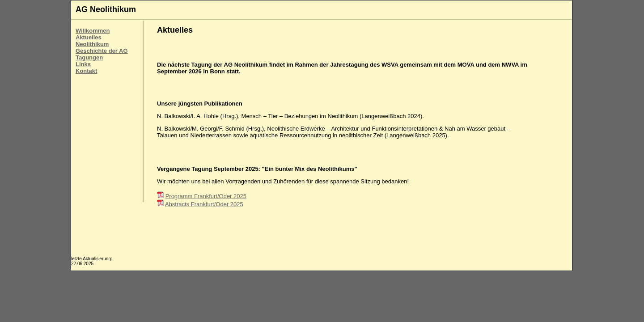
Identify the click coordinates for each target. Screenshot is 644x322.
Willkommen (93, 31)
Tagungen (89, 57)
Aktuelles (89, 37)
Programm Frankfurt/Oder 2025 (206, 196)
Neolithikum (92, 44)
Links (83, 64)
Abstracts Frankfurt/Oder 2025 (204, 204)
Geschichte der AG (102, 51)
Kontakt (86, 71)
